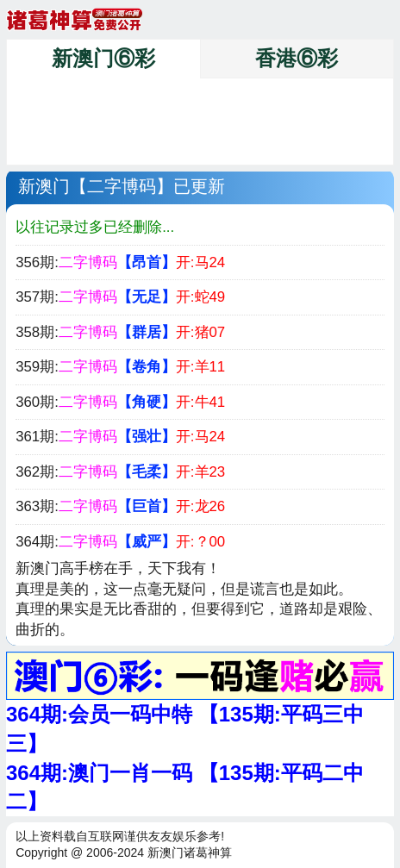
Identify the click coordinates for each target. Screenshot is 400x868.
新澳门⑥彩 (103, 58)
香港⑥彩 (297, 58)
